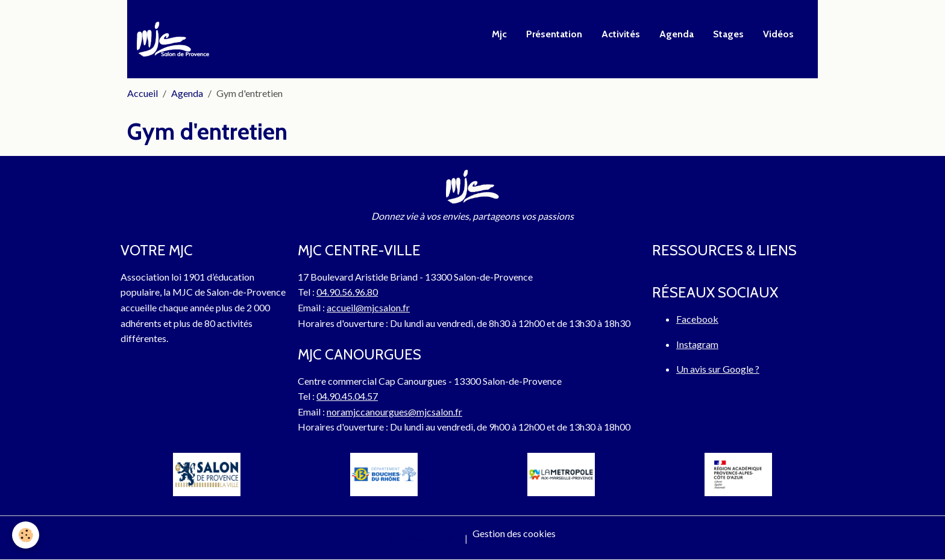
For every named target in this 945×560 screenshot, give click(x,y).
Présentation (554, 34)
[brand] (175, 39)
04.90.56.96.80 (347, 292)
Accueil (143, 93)
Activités (621, 34)
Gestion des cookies (514, 533)
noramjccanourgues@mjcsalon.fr (394, 412)
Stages (728, 34)
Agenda (677, 34)
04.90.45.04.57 (347, 396)
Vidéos (778, 34)
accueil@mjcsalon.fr (368, 307)
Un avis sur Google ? (718, 369)
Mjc (499, 34)
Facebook (697, 319)
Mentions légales (425, 538)
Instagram (697, 344)
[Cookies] (26, 535)
